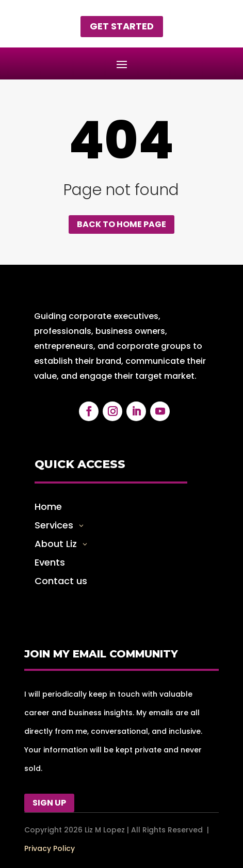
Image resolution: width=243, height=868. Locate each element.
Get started (122, 26)
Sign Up (49, 803)
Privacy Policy (50, 848)
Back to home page (121, 224)
